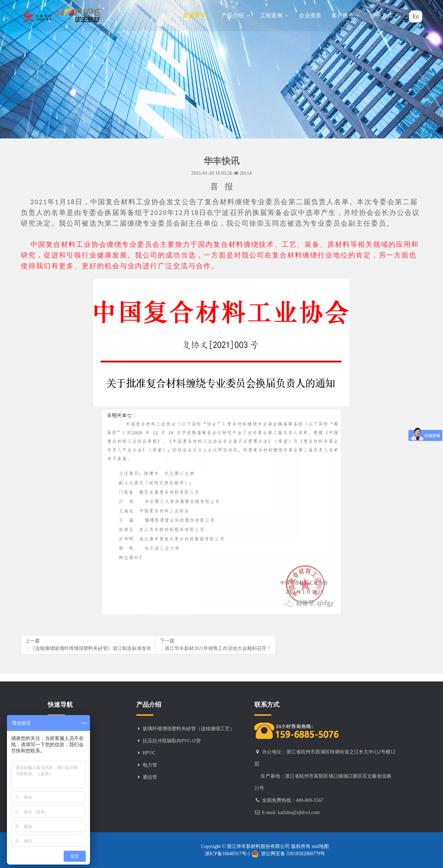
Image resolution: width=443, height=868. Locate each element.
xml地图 (320, 846)
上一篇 (88, 645)
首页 (167, 15)
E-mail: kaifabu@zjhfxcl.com (291, 812)
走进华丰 (197, 15)
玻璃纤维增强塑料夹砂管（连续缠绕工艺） (189, 729)
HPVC (149, 753)
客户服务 (346, 15)
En (416, 16)
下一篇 (216, 645)
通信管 (150, 777)
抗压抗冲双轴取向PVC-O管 (172, 741)
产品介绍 (236, 15)
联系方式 (385, 15)
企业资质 (310, 15)
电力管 (150, 765)
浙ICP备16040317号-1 (228, 854)
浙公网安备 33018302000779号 (288, 854)
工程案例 (274, 15)
